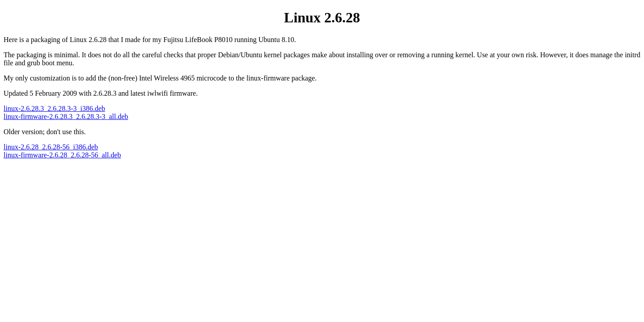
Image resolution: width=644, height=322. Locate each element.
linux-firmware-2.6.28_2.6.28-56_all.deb (62, 155)
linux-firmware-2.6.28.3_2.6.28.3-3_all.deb (66, 117)
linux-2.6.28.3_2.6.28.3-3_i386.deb (54, 108)
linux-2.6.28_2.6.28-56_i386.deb (51, 147)
